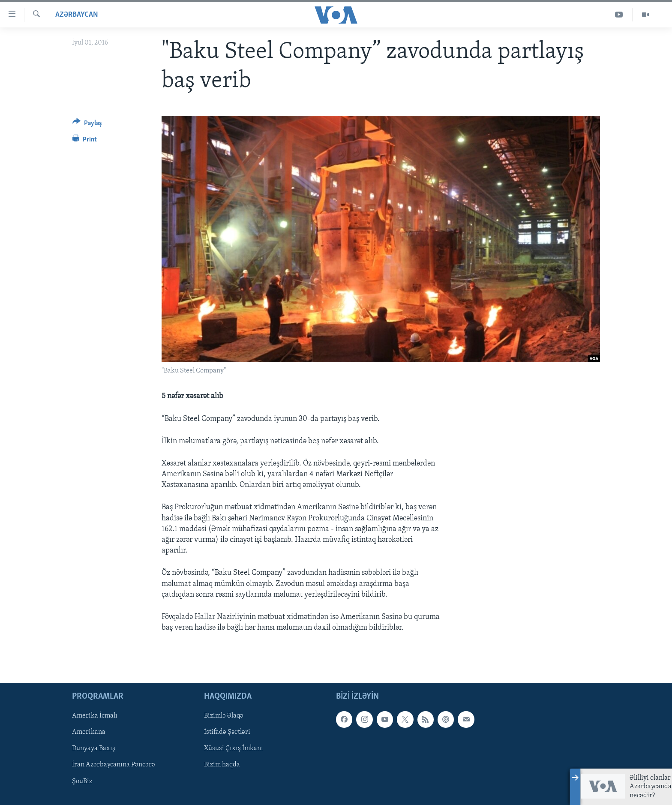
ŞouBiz (82, 781)
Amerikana (89, 733)
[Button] (87, 125)
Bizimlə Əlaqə (224, 716)
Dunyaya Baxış (94, 749)
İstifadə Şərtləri (227, 733)
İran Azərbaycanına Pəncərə (114, 765)
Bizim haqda (222, 765)
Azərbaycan (77, 15)
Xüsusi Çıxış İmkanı (234, 749)
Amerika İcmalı (95, 716)
